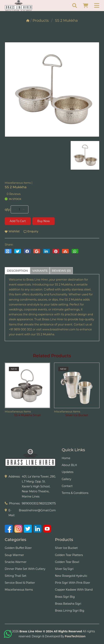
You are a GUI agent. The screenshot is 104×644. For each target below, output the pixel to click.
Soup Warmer (14, 555)
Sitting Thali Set (16, 576)
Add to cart (18, 221)
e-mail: (12, 513)
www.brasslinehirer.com (59, 329)
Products (41, 21)
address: (14, 477)
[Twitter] (28, 529)
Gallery (67, 479)
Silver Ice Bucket (77, 415)
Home (66, 458)
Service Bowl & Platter (20, 583)
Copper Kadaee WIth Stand (74, 590)
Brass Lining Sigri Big (70, 611)
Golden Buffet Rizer (18, 548)
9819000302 (30, 503)
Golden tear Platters (69, 555)
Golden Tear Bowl (67, 562)
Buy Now (44, 221)
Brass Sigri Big (65, 597)
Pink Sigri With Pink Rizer (73, 583)
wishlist (12, 231)
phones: (15, 503)
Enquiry (31, 231)
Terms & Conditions (75, 493)
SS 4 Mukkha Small (27, 415)
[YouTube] (47, 529)
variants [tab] (40, 271)
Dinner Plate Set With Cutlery (25, 569)
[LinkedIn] (37, 529)
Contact (67, 486)
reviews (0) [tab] (61, 271)
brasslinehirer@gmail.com (37, 510)
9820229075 (48, 503)
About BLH (69, 465)
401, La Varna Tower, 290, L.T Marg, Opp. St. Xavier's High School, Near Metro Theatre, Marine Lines (39, 487)
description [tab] (17, 271)
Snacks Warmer (16, 562)
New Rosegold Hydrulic (71, 576)
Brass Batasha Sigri (68, 604)
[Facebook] (9, 529)
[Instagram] (18, 529)
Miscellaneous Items (18, 183)
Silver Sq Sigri (64, 569)
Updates (68, 472)
